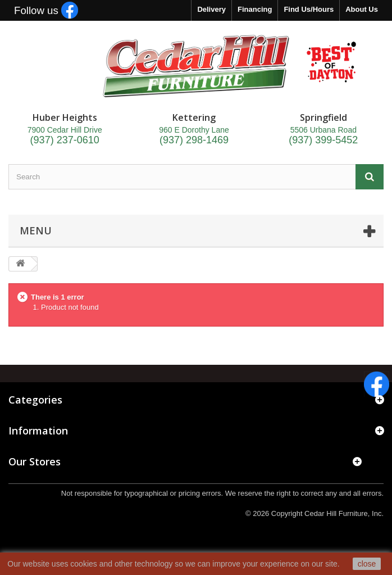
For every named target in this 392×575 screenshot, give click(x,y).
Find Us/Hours (309, 9)
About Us (362, 9)
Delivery (211, 9)
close (367, 564)
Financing (255, 9)
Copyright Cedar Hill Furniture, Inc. (327, 513)
